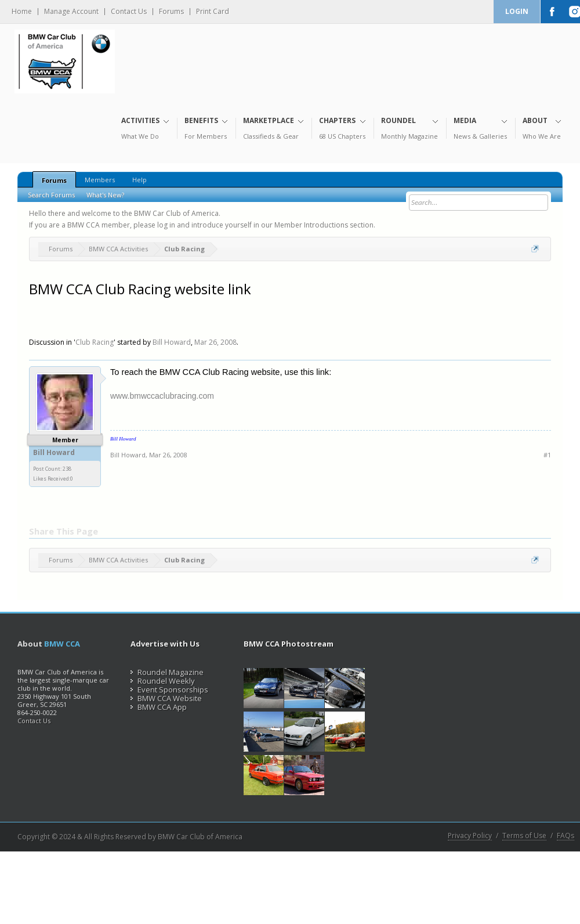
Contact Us (129, 12)
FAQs (565, 836)
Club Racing (95, 342)
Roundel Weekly (163, 681)
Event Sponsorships (169, 690)
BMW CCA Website (166, 698)
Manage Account (71, 12)
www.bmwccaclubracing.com (162, 396)
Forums (171, 12)
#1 (547, 455)
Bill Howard (172, 342)
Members (100, 180)
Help (139, 180)
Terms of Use (524, 836)
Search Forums (51, 195)
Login (517, 11)
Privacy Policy (470, 836)
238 (67, 469)
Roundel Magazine (167, 672)
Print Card (213, 12)
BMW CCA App (159, 707)
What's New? (105, 195)
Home (22, 12)
